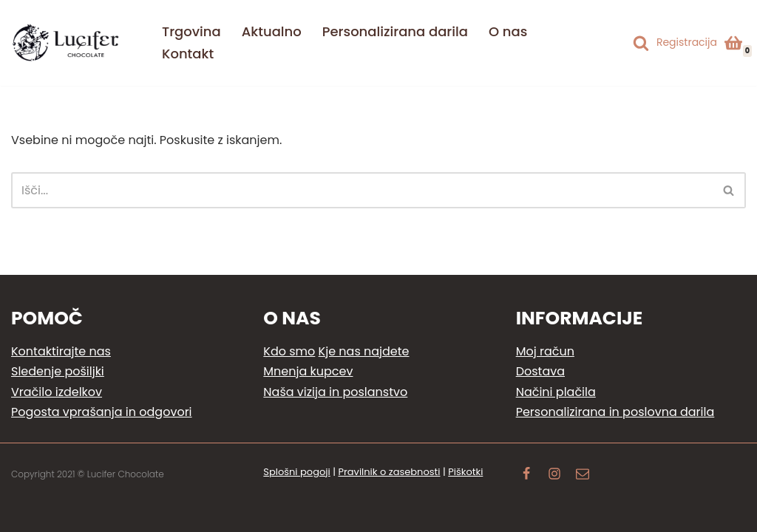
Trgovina (191, 31)
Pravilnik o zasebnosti (389, 472)
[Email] (583, 475)
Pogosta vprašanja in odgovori (102, 412)
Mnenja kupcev (308, 371)
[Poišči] (641, 43)
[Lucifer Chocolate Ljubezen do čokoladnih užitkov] (67, 43)
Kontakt (188, 54)
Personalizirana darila (395, 31)
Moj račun (545, 351)
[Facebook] (526, 475)
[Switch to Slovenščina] (616, 33)
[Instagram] (554, 475)
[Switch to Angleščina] (616, 54)
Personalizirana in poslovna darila (615, 412)
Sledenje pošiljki (58, 371)
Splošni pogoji (296, 472)
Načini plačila (556, 392)
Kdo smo (289, 351)
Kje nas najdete (364, 351)
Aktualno (272, 31)
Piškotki (465, 472)
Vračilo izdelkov (57, 392)
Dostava (540, 371)
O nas (508, 31)
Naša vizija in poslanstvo (335, 392)
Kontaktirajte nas (61, 351)
